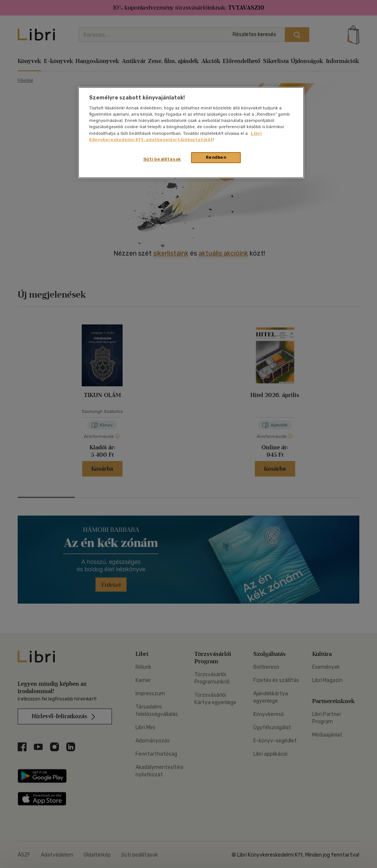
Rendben (216, 157)
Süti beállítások (162, 159)
